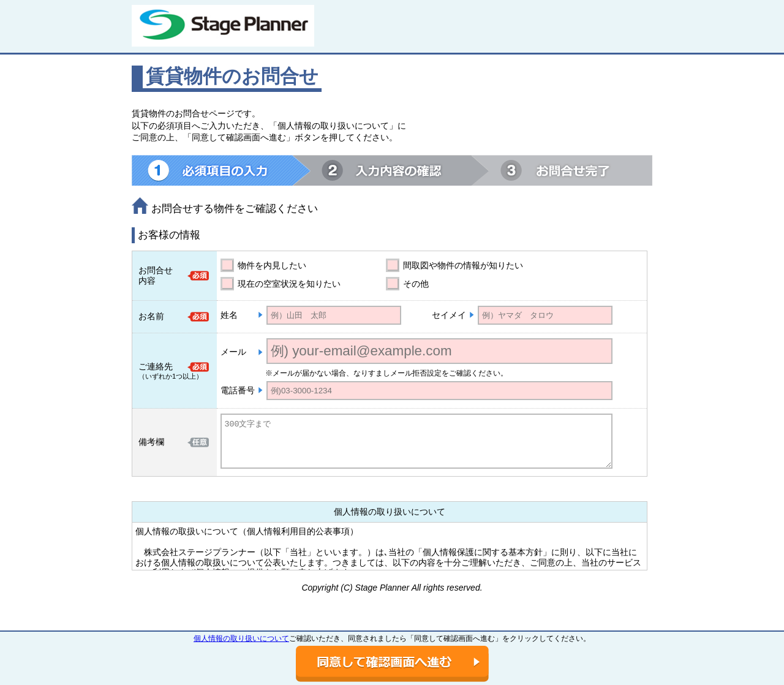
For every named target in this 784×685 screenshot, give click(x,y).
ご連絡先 (156, 366)
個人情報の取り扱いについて (241, 638)
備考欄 (151, 442)
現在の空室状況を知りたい (289, 284)
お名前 (151, 316)
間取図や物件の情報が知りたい (463, 265)
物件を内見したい (272, 265)
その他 (416, 284)
